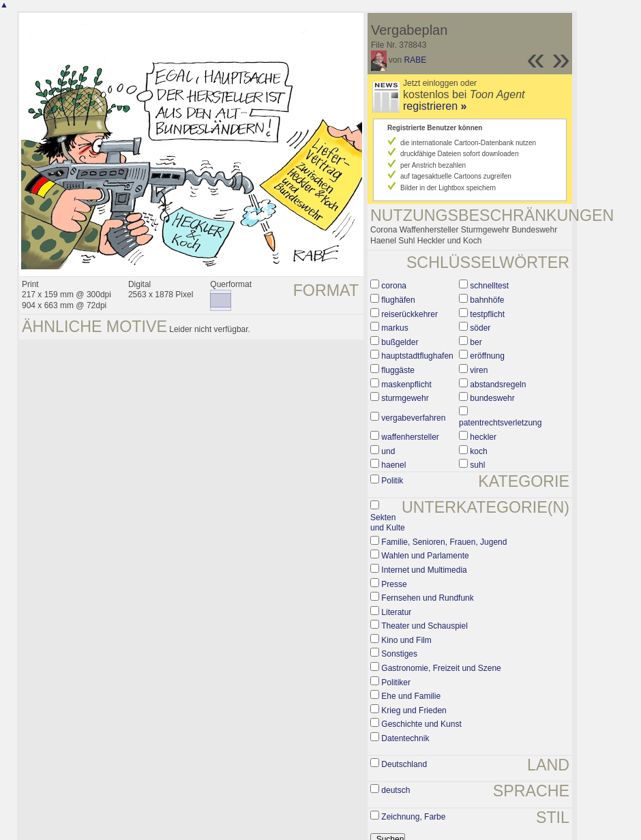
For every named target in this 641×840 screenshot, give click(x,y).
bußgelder (400, 342)
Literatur (396, 612)
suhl (477, 465)
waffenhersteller (410, 437)
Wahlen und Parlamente (425, 556)
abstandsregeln (498, 385)
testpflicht (487, 314)
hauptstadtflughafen (417, 356)
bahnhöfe (487, 300)
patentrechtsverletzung (500, 423)
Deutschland (404, 764)
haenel (393, 465)
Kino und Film (406, 640)
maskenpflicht (406, 385)
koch (478, 451)
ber (476, 342)
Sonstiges (399, 654)
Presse (394, 584)
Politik (392, 481)
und (388, 451)
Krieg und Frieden (414, 710)
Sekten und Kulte (388, 523)
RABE (416, 60)
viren (479, 370)
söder (480, 328)
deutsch (396, 790)
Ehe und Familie (411, 696)
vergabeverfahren (413, 418)
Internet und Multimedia (424, 570)
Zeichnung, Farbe (413, 817)
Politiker (396, 682)
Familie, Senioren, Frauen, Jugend (444, 542)
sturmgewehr (405, 398)
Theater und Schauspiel (424, 626)
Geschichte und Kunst (421, 724)
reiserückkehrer (409, 314)
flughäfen (398, 300)
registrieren (435, 106)
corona (394, 286)
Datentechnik (405, 738)
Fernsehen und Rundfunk (427, 598)
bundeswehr (492, 398)
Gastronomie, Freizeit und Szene (441, 668)
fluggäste (398, 370)
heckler (483, 437)
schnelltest (489, 286)
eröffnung (487, 356)
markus (394, 328)
